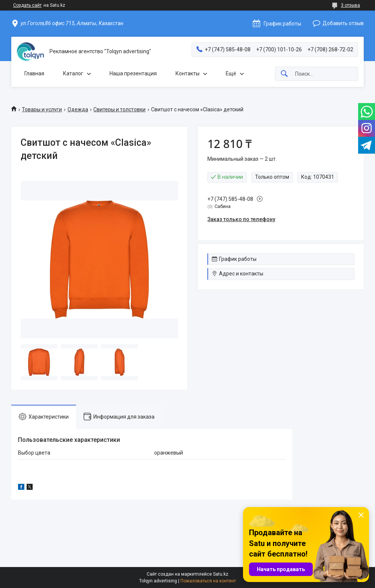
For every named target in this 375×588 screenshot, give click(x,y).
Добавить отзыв (343, 23)
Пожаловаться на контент (208, 581)
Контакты (187, 73)
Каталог (73, 73)
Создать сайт (27, 5)
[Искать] (284, 74)
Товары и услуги (42, 109)
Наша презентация (133, 73)
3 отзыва (350, 5)
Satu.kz (221, 574)
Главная (34, 73)
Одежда (78, 109)
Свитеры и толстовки (119, 109)
